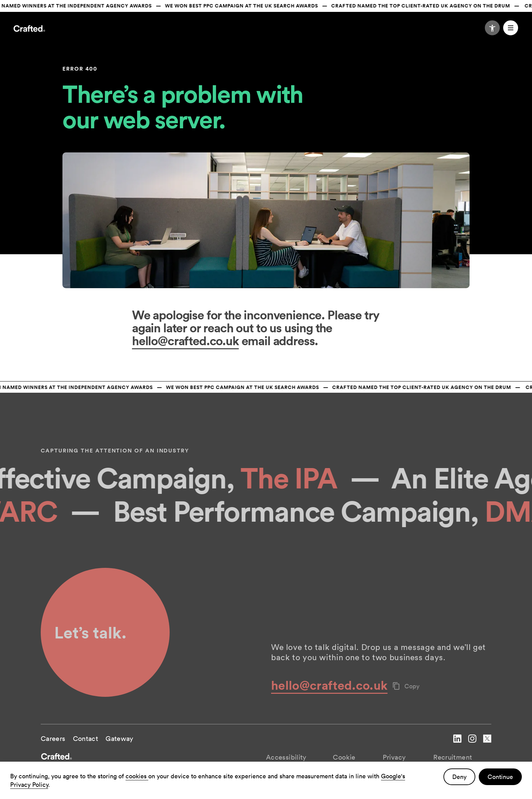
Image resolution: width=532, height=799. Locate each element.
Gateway (119, 739)
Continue (500, 777)
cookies (137, 776)
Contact (86, 739)
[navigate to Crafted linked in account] (457, 744)
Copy (406, 686)
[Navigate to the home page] (29, 30)
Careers (53, 739)
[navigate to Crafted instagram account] (472, 744)
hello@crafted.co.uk (185, 341)
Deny (459, 777)
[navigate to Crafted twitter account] (487, 744)
